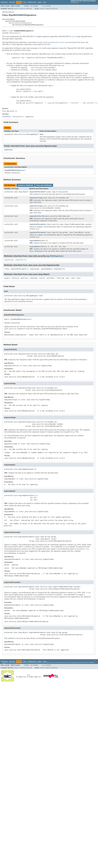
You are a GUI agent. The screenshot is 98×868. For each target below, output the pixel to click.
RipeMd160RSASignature (14, 170)
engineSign (9, 260)
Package (12, 2)
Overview (4, 2)
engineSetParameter (38, 224)
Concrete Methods (44, 185)
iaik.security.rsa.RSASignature (20, 23)
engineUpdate (35, 241)
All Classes (47, 6)
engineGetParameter (38, 192)
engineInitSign (36, 198)
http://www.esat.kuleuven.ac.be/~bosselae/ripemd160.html (62, 42)
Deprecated (32, 2)
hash (42, 134)
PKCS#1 (47, 44)
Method (29, 9)
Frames (27, 6)
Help (45, 2)
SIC (40, 677)
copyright (47, 662)
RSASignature (15, 33)
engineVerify (21, 260)
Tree (25, 2)
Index (40, 2)
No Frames (34, 6)
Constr (22, 9)
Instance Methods (26, 185)
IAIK (24, 677)
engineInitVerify (37, 216)
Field (16, 9)
